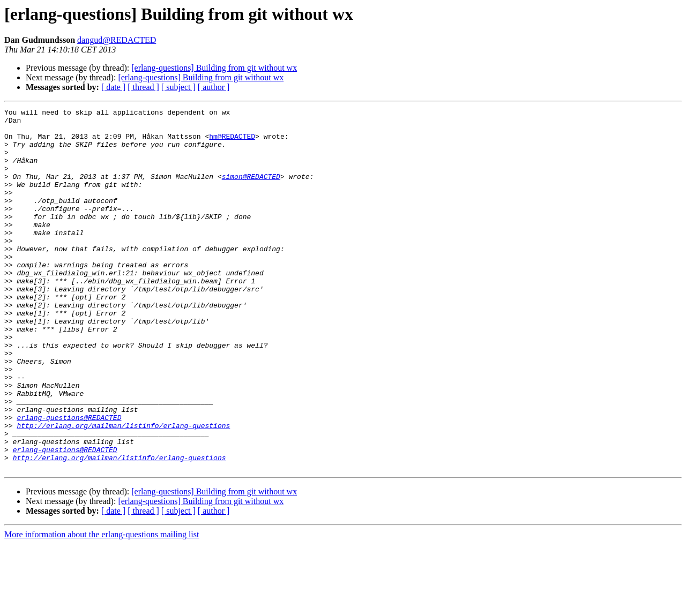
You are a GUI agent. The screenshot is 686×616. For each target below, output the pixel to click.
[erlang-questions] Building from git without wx (214, 68)
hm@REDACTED (232, 142)
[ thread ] (143, 87)
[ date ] (113, 87)
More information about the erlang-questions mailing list (102, 607)
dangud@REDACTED (117, 40)
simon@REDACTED (251, 191)
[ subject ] (178, 87)
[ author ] (214, 87)
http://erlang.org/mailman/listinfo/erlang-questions (123, 490)
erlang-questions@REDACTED (69, 480)
